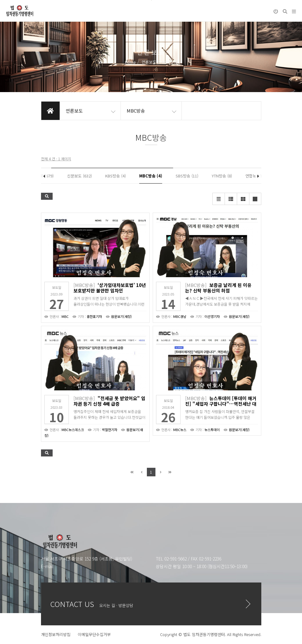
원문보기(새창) (121, 316)
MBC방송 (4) (151, 176)
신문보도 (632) (79, 176)
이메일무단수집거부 (94, 634)
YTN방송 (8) (222, 176)
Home (130, 62)
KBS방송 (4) (116, 176)
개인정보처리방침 (56, 634)
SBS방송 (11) (187, 176)
